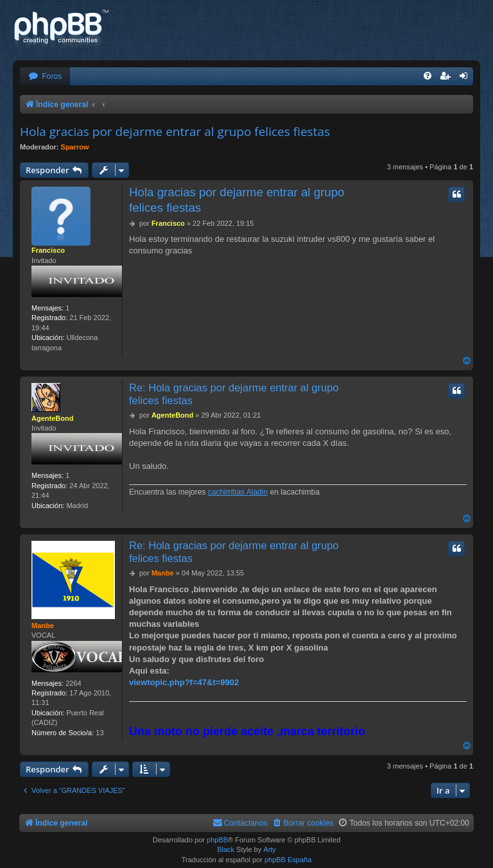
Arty (270, 849)
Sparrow (75, 147)
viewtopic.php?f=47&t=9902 (184, 682)
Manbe (43, 625)
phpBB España (288, 860)
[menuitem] (45, 77)
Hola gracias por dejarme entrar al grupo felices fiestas (175, 132)
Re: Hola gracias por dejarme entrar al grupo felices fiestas (234, 394)
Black (226, 849)
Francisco (48, 250)
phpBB (217, 840)
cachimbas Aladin (238, 492)
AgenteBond (52, 418)
